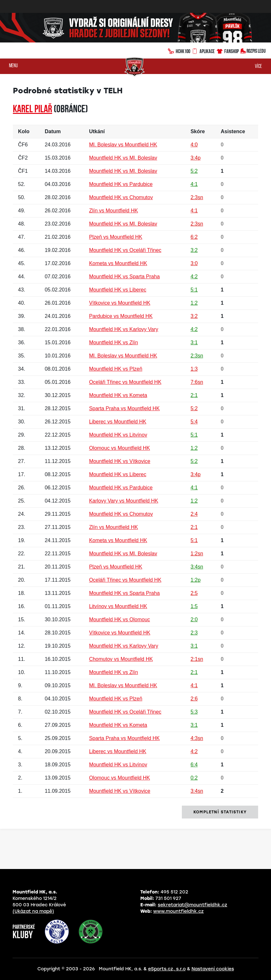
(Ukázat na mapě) (33, 911)
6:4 (194, 765)
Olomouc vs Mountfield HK (120, 448)
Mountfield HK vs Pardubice (121, 184)
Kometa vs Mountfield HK (118, 263)
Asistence (233, 131)
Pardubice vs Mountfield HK (121, 316)
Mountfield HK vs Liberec (118, 290)
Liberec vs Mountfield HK (118, 422)
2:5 (194, 593)
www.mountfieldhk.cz (178, 911)
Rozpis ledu (253, 50)
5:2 (194, 171)
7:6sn (197, 382)
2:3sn (197, 197)
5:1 (194, 290)
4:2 (194, 277)
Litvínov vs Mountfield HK (118, 606)
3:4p (196, 158)
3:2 (194, 250)
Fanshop (227, 50)
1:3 (194, 369)
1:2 (194, 303)
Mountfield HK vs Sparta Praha (125, 277)
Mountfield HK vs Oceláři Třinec (125, 250)
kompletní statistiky (220, 812)
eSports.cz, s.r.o (167, 969)
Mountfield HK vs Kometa (118, 395)
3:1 (194, 342)
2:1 (194, 395)
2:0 (194, 619)
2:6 (194, 699)
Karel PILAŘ (33, 110)
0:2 (194, 778)
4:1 (194, 184)
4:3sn (197, 738)
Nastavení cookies (213, 969)
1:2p (196, 580)
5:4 (194, 422)
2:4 (194, 514)
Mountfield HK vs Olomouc (120, 619)
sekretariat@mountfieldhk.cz (192, 905)
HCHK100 (179, 51)
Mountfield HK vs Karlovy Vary (124, 329)
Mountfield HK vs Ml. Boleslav (123, 158)
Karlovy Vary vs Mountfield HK (124, 501)
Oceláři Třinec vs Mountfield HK (125, 382)
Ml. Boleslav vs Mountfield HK (123, 145)
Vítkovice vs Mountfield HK (120, 303)
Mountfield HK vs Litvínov (118, 435)
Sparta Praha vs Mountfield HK (125, 408)
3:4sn (197, 567)
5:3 (194, 712)
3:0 (194, 263)
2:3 (194, 633)
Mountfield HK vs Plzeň (116, 369)
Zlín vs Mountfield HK (114, 211)
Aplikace (203, 51)
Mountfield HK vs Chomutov (121, 197)
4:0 (194, 145)
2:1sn (197, 659)
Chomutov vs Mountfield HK (121, 659)
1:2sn (197, 554)
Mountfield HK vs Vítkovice (120, 461)
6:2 (194, 237)
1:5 (194, 606)
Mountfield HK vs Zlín (114, 342)
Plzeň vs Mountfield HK (116, 237)
